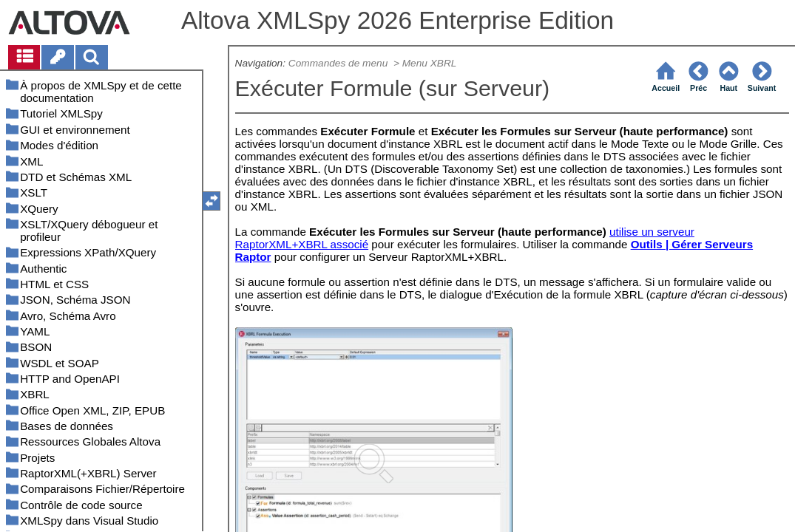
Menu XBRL (430, 63)
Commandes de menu (339, 63)
